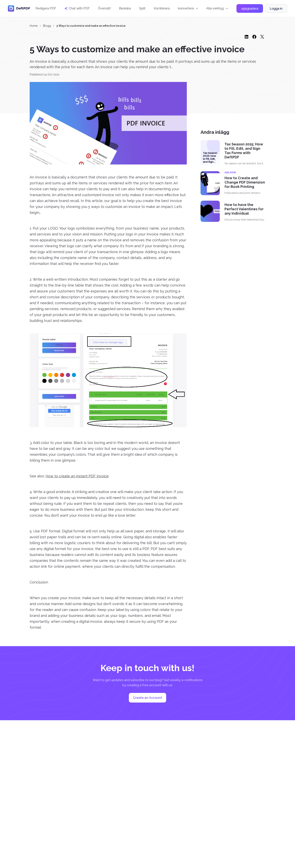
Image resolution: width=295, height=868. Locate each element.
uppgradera (250, 9)
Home (34, 26)
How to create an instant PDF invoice (77, 476)
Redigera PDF (46, 8)
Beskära (125, 8)
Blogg (47, 26)
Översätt (104, 8)
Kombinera (162, 8)
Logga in (276, 9)
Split (142, 8)
